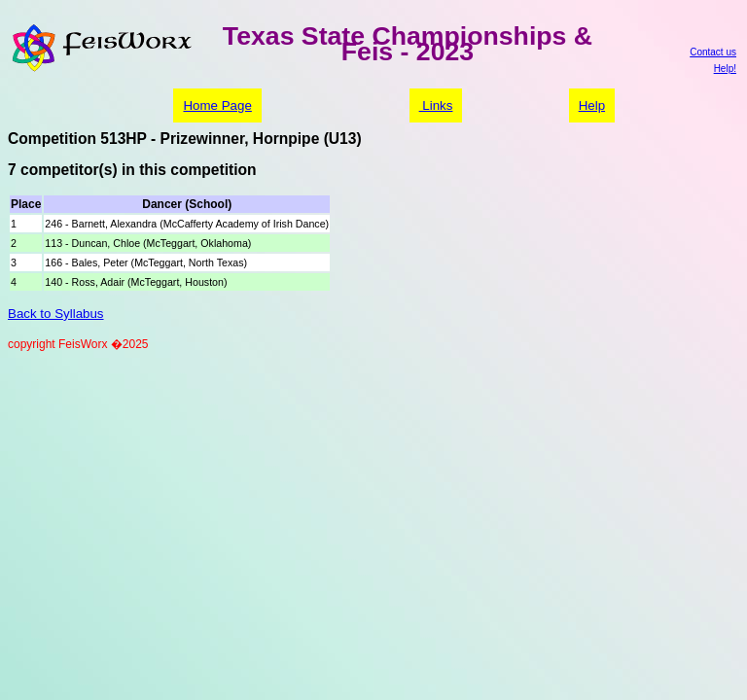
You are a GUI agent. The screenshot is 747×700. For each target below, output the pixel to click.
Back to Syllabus (56, 314)
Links (436, 105)
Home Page (217, 105)
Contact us (713, 52)
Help (592, 105)
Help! (725, 69)
